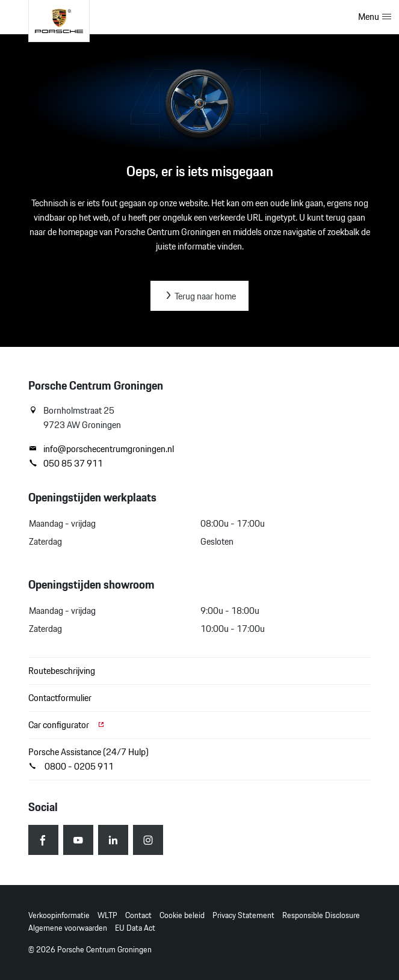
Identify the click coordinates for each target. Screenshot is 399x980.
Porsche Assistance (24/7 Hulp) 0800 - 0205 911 (88, 759)
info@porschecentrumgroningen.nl (101, 449)
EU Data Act (135, 928)
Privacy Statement (243, 915)
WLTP (107, 915)
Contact (138, 915)
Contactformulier (60, 698)
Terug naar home (199, 296)
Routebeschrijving (62, 671)
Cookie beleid (182, 915)
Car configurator (67, 725)
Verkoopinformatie (59, 915)
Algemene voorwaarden (68, 928)
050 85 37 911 (66, 464)
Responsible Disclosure (321, 915)
